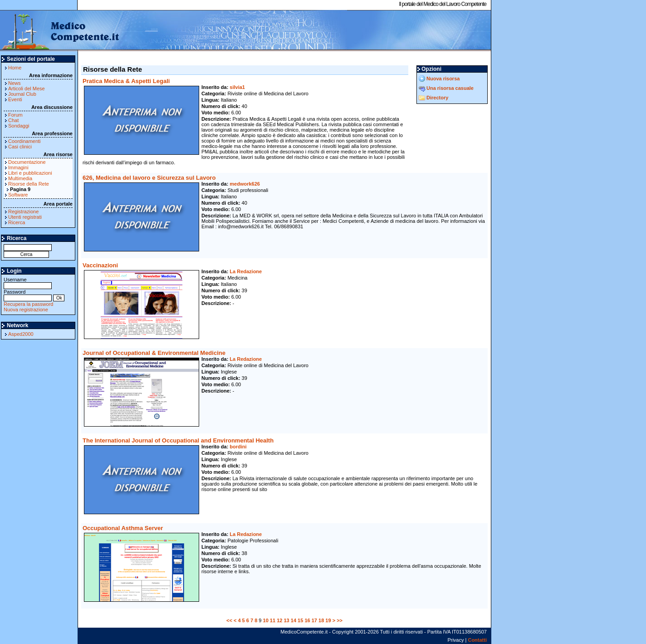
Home (15, 68)
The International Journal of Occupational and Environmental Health (178, 440)
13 (286, 620)
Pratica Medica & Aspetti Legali (126, 81)
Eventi (15, 99)
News (15, 83)
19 (328, 620)
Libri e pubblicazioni (30, 173)
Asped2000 (21, 334)
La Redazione (246, 271)
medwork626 (245, 184)
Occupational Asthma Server (123, 528)
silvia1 (237, 87)
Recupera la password (28, 304)
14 (294, 620)
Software (18, 195)
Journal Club (22, 94)
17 (314, 620)
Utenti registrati (25, 217)
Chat (13, 120)
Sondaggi (19, 126)
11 (273, 620)
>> (340, 620)
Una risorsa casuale (450, 88)
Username (28, 283)
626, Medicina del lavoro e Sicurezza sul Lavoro (149, 178)
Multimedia (20, 178)
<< (229, 620)
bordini (238, 447)
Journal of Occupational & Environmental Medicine (154, 353)
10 (266, 620)
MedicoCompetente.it (60, 31)
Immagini (18, 167)
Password (28, 295)
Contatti (477, 640)
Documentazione (27, 162)
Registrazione (23, 211)
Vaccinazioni (100, 265)
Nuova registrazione (26, 310)
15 (300, 620)
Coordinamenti (24, 141)
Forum (15, 115)
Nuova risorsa (443, 79)
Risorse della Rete (29, 184)
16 (307, 620)
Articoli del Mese (27, 88)
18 (321, 620)
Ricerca (17, 222)
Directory (437, 98)
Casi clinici (20, 147)
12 (279, 620)
